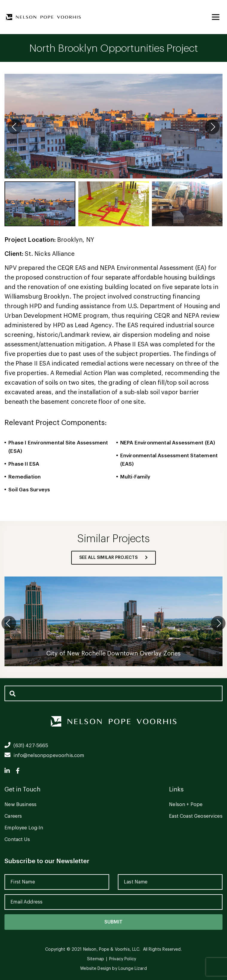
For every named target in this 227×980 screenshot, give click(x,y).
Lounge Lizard (133, 969)
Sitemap (96, 959)
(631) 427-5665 (26, 746)
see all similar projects (113, 558)
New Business (20, 805)
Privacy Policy (123, 959)
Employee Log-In (24, 828)
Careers (13, 816)
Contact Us (17, 840)
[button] (212, 127)
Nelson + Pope (186, 805)
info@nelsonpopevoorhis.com (44, 756)
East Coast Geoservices (196, 816)
